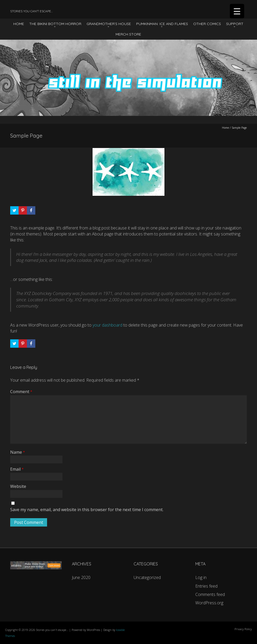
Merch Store (128, 34)
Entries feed (206, 586)
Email (17, 469)
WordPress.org (209, 603)
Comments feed (210, 594)
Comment (21, 392)
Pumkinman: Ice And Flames (162, 24)
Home (225, 128)
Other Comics (207, 24)
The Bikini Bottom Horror (55, 24)
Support (235, 24)
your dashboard (107, 325)
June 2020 (81, 577)
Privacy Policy (243, 629)
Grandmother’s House (109, 24)
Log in (201, 577)
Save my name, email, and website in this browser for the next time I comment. (87, 510)
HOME (19, 24)
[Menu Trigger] (237, 11)
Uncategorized (147, 577)
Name (18, 452)
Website (18, 486)
